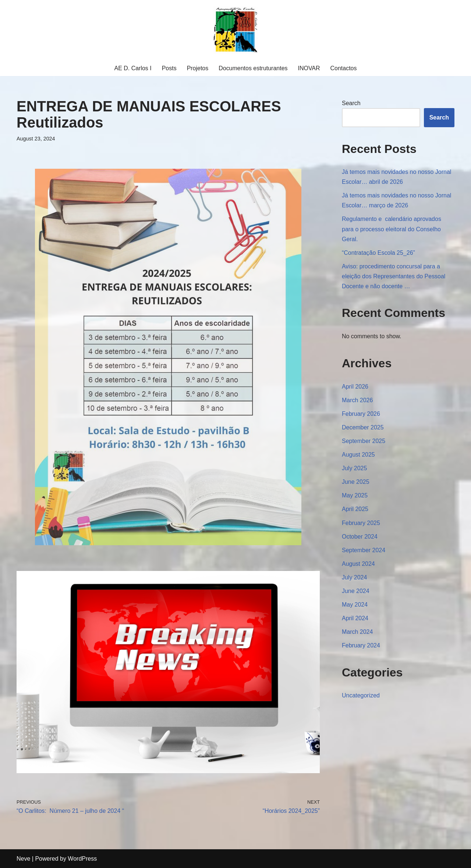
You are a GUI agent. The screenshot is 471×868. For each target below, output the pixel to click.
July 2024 (355, 578)
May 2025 (355, 496)
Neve (23, 859)
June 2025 (356, 483)
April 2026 (355, 387)
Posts (169, 68)
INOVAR (309, 68)
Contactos (344, 68)
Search (351, 103)
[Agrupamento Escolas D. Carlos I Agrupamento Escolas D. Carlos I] (235, 30)
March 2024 (357, 633)
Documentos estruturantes (253, 68)
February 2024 (361, 646)
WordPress (82, 859)
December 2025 (363, 428)
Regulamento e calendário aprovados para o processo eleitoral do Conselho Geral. (392, 229)
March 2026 (357, 401)
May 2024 (355, 606)
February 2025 (361, 524)
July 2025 (355, 469)
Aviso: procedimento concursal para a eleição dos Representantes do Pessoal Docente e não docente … (394, 277)
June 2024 (356, 592)
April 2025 (355, 510)
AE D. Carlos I (133, 68)
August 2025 (358, 455)
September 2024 (364, 551)
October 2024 (360, 537)
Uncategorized (361, 696)
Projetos (197, 68)
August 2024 (358, 565)
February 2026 (361, 414)
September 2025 (364, 442)
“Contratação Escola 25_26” (378, 253)
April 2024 (355, 619)
